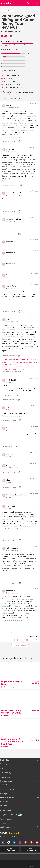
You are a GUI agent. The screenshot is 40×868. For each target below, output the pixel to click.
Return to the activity (8, 11)
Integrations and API (8, 815)
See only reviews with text (12, 98)
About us (4, 764)
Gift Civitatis (5, 777)
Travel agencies (6, 810)
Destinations (5, 785)
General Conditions (12, 867)
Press (2, 768)
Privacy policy (25, 867)
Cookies (31, 867)
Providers (4, 801)
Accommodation (7, 819)
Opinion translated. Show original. (12, 137)
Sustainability (5, 773)
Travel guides (5, 794)
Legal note (19, 867)
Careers (3, 823)
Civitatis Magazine (7, 789)
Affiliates (3, 806)
